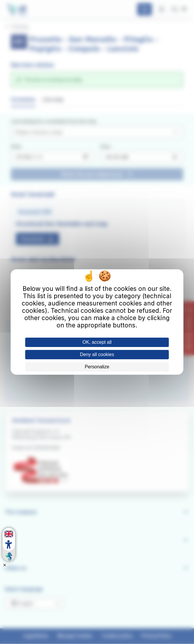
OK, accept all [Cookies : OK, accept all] (97, 342)
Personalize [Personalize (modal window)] (97, 367)
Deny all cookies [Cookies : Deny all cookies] (97, 354)
